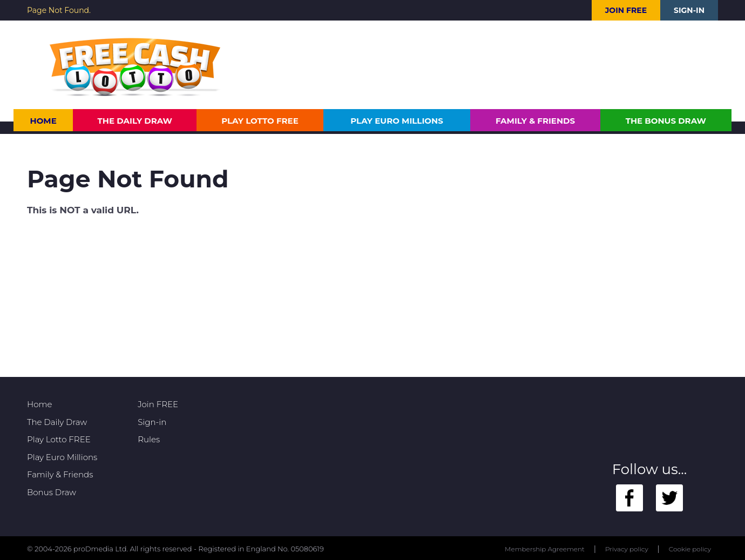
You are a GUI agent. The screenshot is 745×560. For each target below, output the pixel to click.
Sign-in (689, 10)
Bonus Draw (52, 492)
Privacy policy (627, 549)
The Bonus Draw (666, 121)
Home (43, 121)
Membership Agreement (545, 549)
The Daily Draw (135, 121)
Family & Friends (535, 121)
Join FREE (626, 10)
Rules (149, 439)
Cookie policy (690, 549)
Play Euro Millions (397, 121)
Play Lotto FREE (260, 121)
